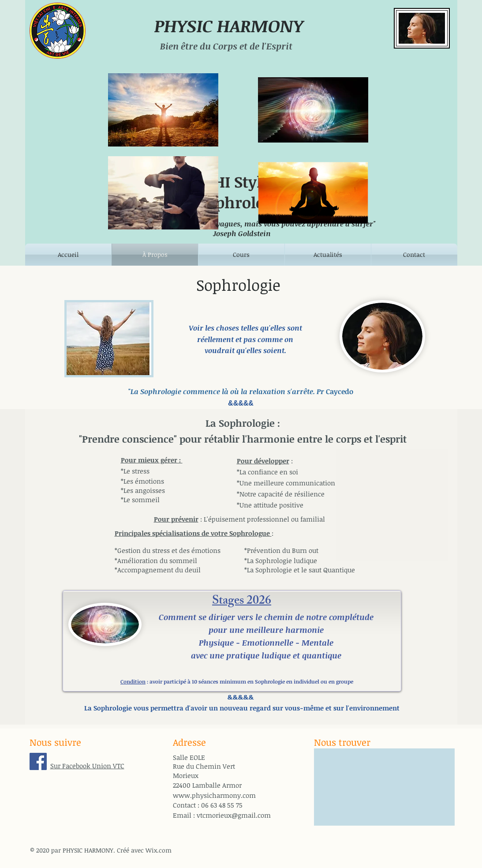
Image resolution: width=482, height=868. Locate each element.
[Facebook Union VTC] (38, 761)
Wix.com (159, 850)
